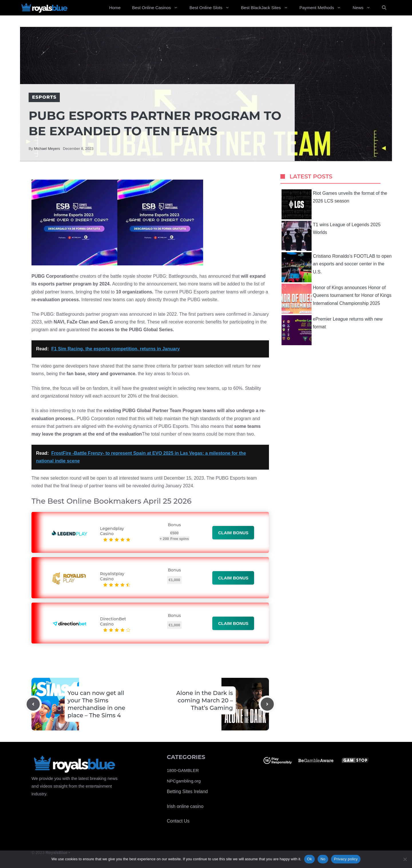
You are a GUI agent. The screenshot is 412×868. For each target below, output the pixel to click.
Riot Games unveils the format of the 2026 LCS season (334, 204)
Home (115, 8)
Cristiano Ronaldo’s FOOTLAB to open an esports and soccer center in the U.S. (337, 267)
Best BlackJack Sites (267, 8)
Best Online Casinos (158, 8)
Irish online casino (185, 806)
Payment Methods (323, 8)
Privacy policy (346, 859)
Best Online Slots (212, 8)
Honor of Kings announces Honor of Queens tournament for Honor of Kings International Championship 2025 (337, 299)
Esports (44, 97)
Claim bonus (233, 533)
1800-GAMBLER (183, 770)
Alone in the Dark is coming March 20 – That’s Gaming (205, 700)
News (364, 8)
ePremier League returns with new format (332, 330)
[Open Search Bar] (384, 8)
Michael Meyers (47, 149)
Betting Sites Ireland (187, 791)
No (323, 859)
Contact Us (178, 821)
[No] (405, 859)
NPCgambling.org (184, 781)
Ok (309, 859)
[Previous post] (33, 704)
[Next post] (267, 704)
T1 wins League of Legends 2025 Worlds (331, 236)
